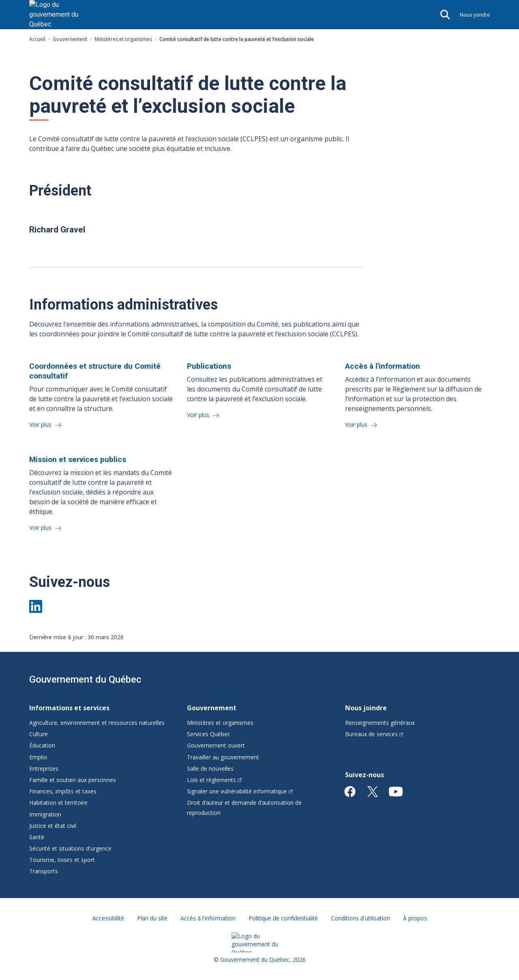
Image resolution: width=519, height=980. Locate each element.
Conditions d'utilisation (360, 918)
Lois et (214, 780)
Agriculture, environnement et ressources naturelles (97, 723)
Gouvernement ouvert (216, 745)
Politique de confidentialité (283, 918)
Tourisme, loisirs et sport (62, 860)
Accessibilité (108, 918)
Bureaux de (374, 734)
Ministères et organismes (123, 39)
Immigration (45, 814)
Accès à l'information (208, 918)
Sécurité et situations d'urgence (70, 848)
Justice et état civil (53, 826)
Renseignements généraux (380, 723)
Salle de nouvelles (210, 768)
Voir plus (41, 424)
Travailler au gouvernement (223, 757)
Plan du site (152, 918)
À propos (415, 918)
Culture (39, 734)
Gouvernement (70, 39)
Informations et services (69, 708)
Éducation (42, 745)
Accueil (37, 39)
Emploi (38, 757)
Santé (37, 837)
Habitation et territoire (58, 803)
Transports (44, 871)
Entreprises (44, 768)
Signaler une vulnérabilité (240, 791)
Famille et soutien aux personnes (73, 780)
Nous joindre (475, 15)
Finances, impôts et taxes (63, 791)
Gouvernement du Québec (85, 679)
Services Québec (209, 734)
